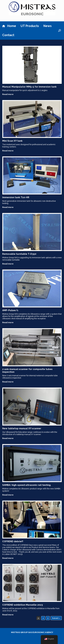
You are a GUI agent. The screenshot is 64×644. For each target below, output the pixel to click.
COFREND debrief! (13, 541)
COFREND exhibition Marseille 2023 (23, 605)
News (48, 26)
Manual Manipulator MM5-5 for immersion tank (29, 87)
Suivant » (56, 618)
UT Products (30, 26)
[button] (60, 30)
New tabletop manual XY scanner (22, 428)
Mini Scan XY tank (12, 141)
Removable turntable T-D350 (19, 254)
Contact (8, 35)
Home (9, 26)
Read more (9, 94)
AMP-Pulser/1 (10, 310)
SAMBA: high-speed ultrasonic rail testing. (27, 485)
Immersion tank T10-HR (16, 197)
